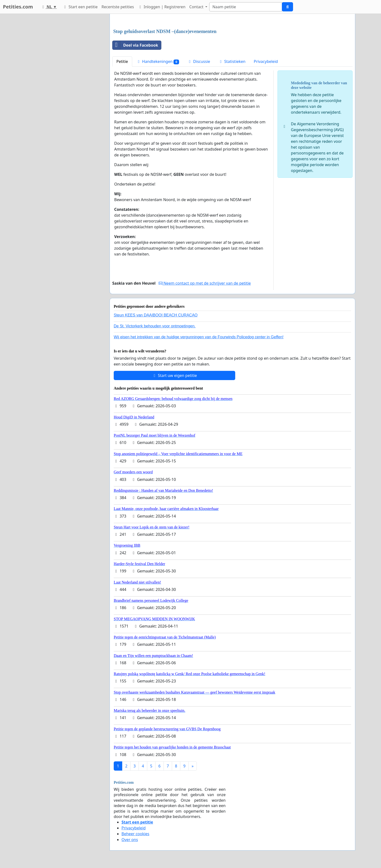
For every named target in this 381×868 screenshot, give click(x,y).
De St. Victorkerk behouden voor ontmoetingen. (155, 326)
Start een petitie (80, 7)
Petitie (122, 61)
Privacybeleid (266, 61)
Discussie (199, 61)
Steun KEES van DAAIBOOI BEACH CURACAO (156, 315)
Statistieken (232, 61)
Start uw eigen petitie (175, 375)
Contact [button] (197, 7)
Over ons (130, 840)
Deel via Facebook (135, 45)
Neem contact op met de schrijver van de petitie (205, 283)
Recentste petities (118, 7)
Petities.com (18, 7)
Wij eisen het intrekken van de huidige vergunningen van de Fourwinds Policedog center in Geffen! (199, 337)
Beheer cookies (135, 834)
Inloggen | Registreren (162, 7)
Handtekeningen (158, 62)
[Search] (246, 7)
